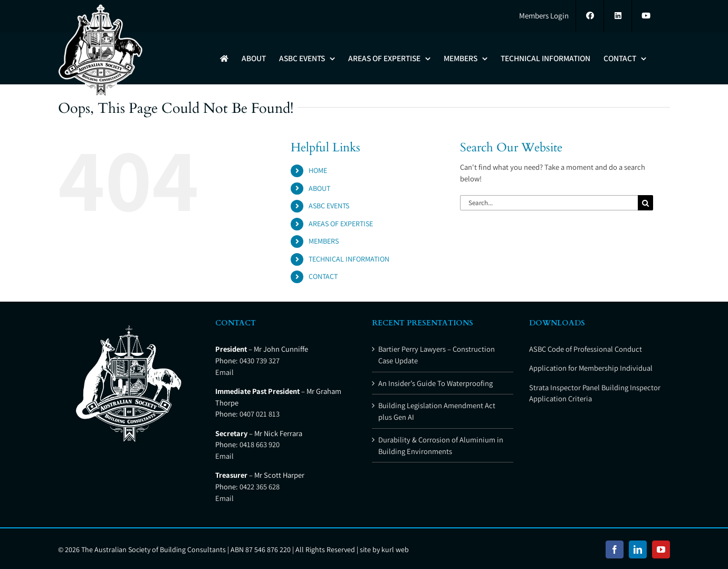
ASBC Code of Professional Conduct (586, 349)
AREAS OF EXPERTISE (341, 224)
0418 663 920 (260, 444)
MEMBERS (324, 241)
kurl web (395, 549)
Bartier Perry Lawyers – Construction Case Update (437, 355)
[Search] (645, 203)
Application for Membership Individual (591, 368)
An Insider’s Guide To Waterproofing (435, 383)
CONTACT (323, 276)
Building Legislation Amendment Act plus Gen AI (437, 411)
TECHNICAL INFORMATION (349, 259)
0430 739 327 (260, 360)
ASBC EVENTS (329, 206)
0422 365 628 (260, 486)
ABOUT (319, 188)
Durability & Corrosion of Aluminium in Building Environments (441, 445)
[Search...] (549, 203)
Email (224, 372)
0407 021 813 (260, 414)
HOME (318, 170)
